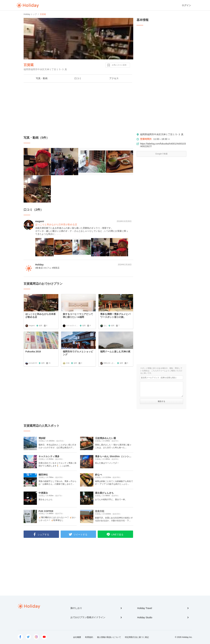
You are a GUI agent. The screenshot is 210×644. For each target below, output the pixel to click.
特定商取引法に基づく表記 (137, 637)
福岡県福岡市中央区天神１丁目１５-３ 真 (162, 134)
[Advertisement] (78, 109)
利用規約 (89, 637)
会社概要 (77, 637)
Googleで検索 (162, 154)
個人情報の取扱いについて (109, 637)
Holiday (28, 5)
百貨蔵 (29, 65)
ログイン (186, 5)
